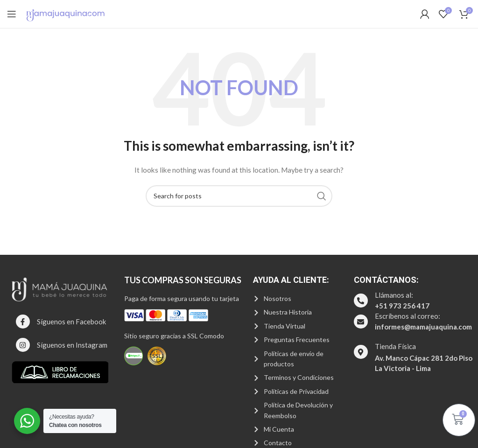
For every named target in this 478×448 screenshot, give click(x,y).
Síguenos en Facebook (71, 322)
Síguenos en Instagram (72, 345)
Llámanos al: (394, 295)
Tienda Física (395, 346)
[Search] (239, 196)
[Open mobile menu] (12, 14)
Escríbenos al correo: (408, 316)
